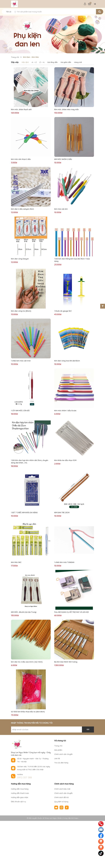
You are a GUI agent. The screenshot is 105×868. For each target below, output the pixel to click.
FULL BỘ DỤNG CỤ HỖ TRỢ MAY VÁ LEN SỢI (71, 612)
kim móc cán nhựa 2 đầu (21, 159)
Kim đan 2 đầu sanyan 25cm (22, 209)
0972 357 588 (25, 777)
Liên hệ (57, 758)
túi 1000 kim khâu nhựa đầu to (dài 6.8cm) (28, 712)
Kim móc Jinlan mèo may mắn (66, 109)
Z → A (42, 62)
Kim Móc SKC (16, 562)
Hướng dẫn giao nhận (20, 797)
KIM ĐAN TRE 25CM (62, 513)
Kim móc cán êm (61, 209)
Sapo (76, 818)
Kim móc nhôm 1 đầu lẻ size (65, 411)
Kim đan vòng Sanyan (20, 259)
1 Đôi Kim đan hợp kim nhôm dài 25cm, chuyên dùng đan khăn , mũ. (30, 462)
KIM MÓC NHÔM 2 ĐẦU (63, 159)
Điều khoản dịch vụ (19, 802)
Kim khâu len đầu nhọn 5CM (65, 460)
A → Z (34, 62)
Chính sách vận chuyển (63, 754)
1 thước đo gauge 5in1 (63, 311)
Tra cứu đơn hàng (61, 763)
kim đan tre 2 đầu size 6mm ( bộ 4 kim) (27, 662)
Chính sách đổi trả (61, 797)
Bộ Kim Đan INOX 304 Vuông (66, 662)
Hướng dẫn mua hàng (20, 789)
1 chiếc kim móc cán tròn (21, 361)
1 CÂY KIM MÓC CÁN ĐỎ (20, 411)
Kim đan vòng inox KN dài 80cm (67, 361)
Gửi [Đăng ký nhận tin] (88, 729)
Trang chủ (58, 746)
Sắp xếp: (15, 62)
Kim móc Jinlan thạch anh (21, 109)
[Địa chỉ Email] (52, 730)
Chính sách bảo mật (62, 789)
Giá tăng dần (52, 62)
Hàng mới (78, 62)
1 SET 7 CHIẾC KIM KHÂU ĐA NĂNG (24, 513)
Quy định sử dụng (61, 802)
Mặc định (25, 62)
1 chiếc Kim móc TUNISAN (64, 562)
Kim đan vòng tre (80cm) (21, 311)
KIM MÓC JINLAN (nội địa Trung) (24, 612)
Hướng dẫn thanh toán (20, 793)
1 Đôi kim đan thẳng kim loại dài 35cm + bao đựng (72, 260)
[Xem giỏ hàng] (90, 4)
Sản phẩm (58, 750)
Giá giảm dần (66, 62)
